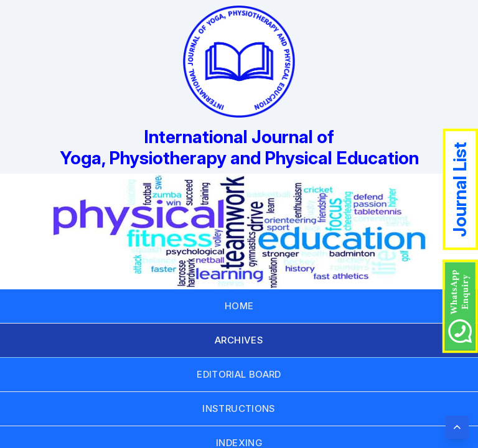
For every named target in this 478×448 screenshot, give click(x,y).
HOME (239, 306)
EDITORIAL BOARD (239, 374)
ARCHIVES (239, 340)
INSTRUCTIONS (239, 408)
